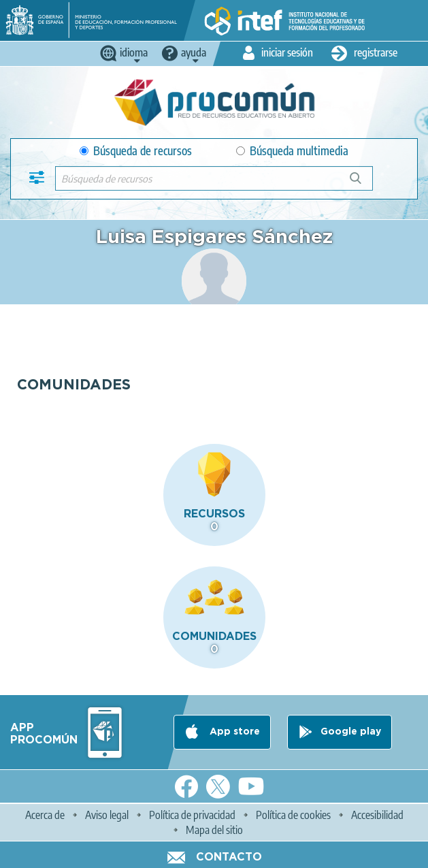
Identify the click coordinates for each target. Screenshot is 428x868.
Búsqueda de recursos (136, 151)
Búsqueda (363, 183)
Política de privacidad (192, 815)
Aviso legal (107, 815)
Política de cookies (293, 815)
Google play (351, 732)
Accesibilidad (377, 815)
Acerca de (45, 815)
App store (233, 732)
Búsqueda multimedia (292, 151)
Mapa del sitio (214, 830)
